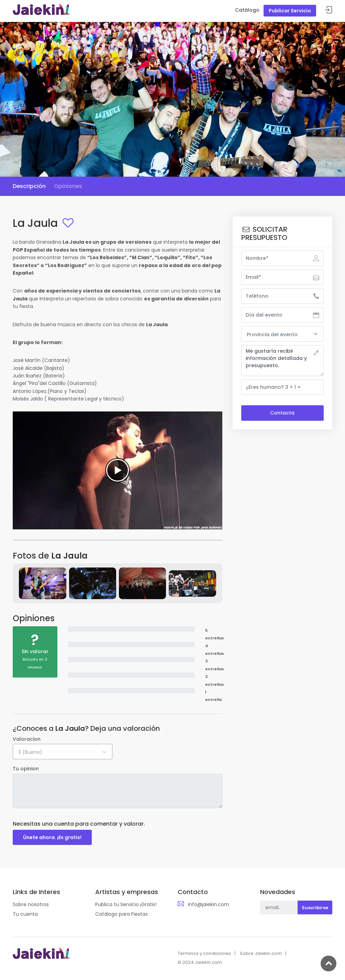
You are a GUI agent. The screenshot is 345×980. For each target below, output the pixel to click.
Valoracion (27, 739)
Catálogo (247, 10)
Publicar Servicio (290, 11)
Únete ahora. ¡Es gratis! (52, 837)
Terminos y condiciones (204, 953)
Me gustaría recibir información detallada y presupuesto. (282, 361)
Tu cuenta (25, 914)
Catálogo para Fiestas (121, 914)
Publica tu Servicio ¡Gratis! (126, 904)
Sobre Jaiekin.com (261, 953)
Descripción (29, 186)
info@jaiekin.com (209, 904)
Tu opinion (26, 769)
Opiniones (68, 186)
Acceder (329, 10)
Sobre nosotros (31, 904)
